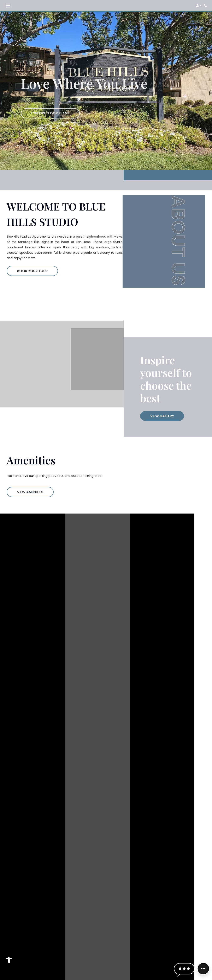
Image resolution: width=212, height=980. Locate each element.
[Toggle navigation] (8, 6)
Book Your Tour (32, 271)
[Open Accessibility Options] (9, 961)
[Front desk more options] (203, 969)
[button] (199, 6)
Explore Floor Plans (50, 113)
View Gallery (162, 416)
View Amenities (30, 492)
